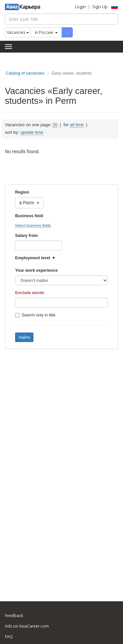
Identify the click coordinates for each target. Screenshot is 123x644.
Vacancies (18, 32)
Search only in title (35, 315)
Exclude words (30, 293)
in (46, 32)
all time (77, 125)
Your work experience (36, 270)
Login (81, 7)
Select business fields (33, 225)
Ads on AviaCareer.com (27, 626)
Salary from (26, 236)
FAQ (9, 637)
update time (32, 132)
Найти (24, 337)
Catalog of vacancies (25, 73)
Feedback (14, 616)
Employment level (33, 258)
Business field (29, 216)
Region (22, 192)
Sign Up (100, 7)
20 (55, 125)
